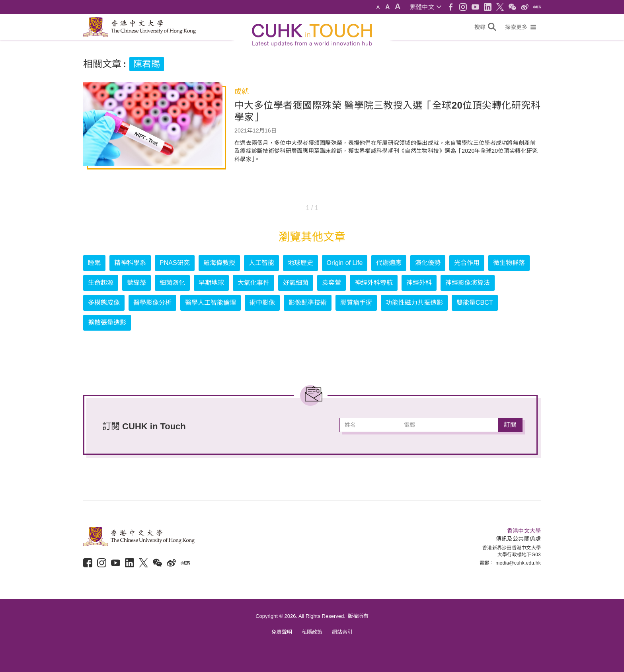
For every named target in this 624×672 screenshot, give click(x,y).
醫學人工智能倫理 (211, 303)
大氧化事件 (253, 283)
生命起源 (101, 283)
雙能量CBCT (475, 303)
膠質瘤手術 (356, 303)
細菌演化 (172, 283)
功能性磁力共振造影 (414, 303)
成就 (242, 92)
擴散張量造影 (107, 322)
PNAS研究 (175, 263)
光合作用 (467, 263)
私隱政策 (312, 632)
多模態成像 (104, 303)
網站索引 (342, 632)
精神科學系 (130, 263)
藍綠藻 (136, 283)
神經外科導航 (374, 283)
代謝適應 (389, 263)
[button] (426, 7)
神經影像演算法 (468, 283)
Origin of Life (345, 263)
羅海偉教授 (219, 263)
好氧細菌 (296, 283)
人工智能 (261, 263)
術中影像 (262, 303)
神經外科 (419, 283)
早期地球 (211, 283)
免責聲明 (282, 632)
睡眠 (94, 263)
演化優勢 (428, 263)
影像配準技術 (308, 303)
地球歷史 (300, 263)
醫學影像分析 (152, 303)
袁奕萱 (331, 283)
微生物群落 (509, 263)
